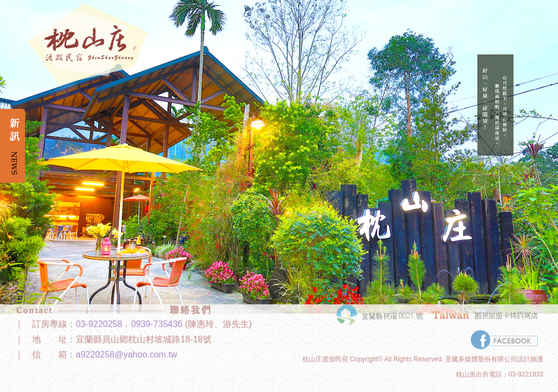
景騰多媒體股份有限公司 (481, 353)
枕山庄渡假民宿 (325, 353)
